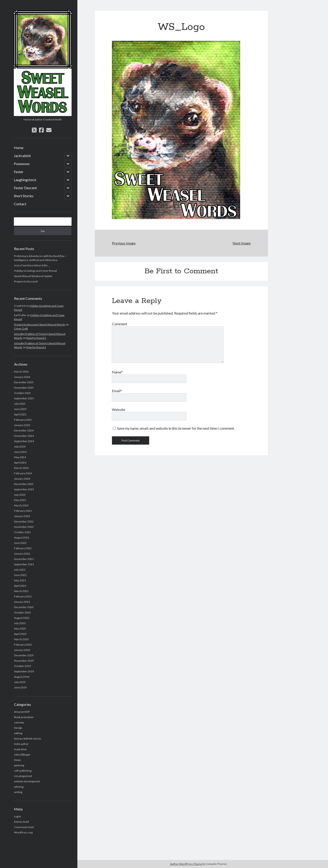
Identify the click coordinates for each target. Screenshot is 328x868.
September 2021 (24, 564)
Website (119, 409)
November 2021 (24, 559)
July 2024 (20, 446)
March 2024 (21, 468)
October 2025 (22, 393)
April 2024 (20, 463)
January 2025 (22, 425)
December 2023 (24, 484)
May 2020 (20, 629)
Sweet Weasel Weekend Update (33, 276)
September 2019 (24, 671)
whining (19, 787)
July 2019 (20, 682)
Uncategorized (23, 776)
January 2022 (22, 554)
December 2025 (24, 382)
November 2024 (24, 436)
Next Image (242, 243)
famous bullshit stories (28, 739)
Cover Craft (21, 328)
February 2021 (23, 596)
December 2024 (24, 430)
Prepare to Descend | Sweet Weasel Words (40, 324)
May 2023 (20, 500)
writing (18, 792)
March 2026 (21, 372)
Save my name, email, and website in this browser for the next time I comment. (176, 428)
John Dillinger (22, 755)
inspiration (20, 749)
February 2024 (23, 473)
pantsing (19, 765)
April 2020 (20, 634)
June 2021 (20, 575)
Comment (120, 324)
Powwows (22, 164)
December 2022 (24, 521)
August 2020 (22, 618)
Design (18, 728)
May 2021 (20, 580)
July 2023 (20, 495)
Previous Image (124, 243)
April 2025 (20, 414)
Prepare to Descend (26, 281)
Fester (19, 172)
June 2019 (20, 687)
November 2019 (24, 661)
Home (19, 148)
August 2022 (22, 538)
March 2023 (21, 505)
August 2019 (22, 677)
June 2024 (20, 452)
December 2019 (24, 655)
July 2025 (20, 404)
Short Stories (24, 196)
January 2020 (22, 650)
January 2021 (22, 602)
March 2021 (21, 591)
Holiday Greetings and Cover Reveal (35, 271)
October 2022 (22, 532)
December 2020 (24, 607)
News (18, 760)
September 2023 (24, 489)
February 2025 (23, 420)
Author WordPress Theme (186, 864)
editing (18, 733)
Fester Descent (25, 188)
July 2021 (20, 570)
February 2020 (23, 645)
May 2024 (20, 457)
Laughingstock (25, 180)
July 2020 (20, 623)
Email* (117, 391)
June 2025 (20, 409)
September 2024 (24, 441)
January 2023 (22, 516)
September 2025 (24, 398)
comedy (19, 722)
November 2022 (24, 527)
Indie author (21, 744)
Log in (18, 816)
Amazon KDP (22, 712)
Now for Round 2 (36, 338)
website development (27, 781)
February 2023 (23, 511)
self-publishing (23, 771)
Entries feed (21, 822)
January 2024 (22, 479)
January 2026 (22, 377)
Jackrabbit (22, 156)
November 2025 (24, 388)
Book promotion (24, 717)
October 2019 (22, 666)
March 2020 (21, 639)
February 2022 (23, 548)
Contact (20, 204)
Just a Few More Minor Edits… (32, 265)
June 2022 (20, 543)
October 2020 (22, 612)
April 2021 (20, 586)
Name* (117, 372)
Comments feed (24, 827)
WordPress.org (23, 832)
